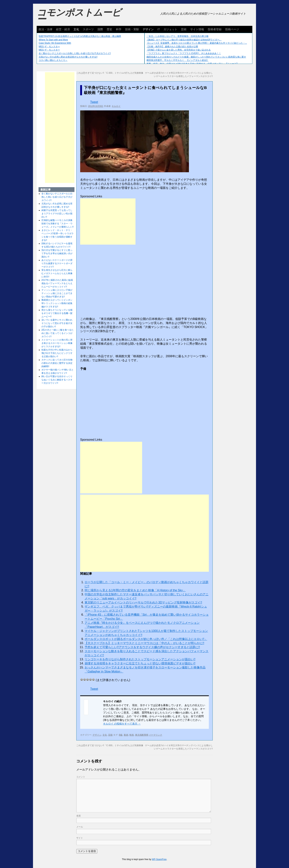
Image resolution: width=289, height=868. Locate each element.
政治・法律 (45, 29)
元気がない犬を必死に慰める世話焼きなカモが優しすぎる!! (68, 57)
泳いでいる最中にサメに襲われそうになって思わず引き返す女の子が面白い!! (57, 323)
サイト (80, 838)
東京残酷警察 (142, 735)
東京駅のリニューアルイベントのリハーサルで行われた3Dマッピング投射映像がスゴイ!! (143, 602)
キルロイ (116, 106)
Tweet (94, 102)
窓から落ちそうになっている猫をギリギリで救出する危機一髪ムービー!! (57, 313)
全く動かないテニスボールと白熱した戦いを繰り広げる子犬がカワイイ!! (75, 53)
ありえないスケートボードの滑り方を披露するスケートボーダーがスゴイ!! (57, 263)
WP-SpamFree (159, 859)
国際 (100, 29)
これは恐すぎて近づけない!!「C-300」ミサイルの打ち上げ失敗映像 (110, 73)
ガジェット (170, 29)
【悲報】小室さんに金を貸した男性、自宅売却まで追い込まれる (179, 50)
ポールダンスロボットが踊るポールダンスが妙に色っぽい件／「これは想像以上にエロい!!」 (146, 639)
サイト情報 (197, 29)
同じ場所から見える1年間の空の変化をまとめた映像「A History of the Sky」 (135, 590)
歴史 (109, 29)
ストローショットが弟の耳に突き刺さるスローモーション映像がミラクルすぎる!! (57, 343)
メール (80, 827)
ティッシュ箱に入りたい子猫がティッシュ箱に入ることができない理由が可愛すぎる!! (57, 293)
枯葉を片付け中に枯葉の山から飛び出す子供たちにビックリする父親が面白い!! (57, 353)
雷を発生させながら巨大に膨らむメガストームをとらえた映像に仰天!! (57, 273)
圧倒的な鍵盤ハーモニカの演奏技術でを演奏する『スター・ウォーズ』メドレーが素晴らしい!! (58, 224)
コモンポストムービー (79, 16)
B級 (121, 735)
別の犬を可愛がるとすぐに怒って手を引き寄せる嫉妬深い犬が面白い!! (57, 253)
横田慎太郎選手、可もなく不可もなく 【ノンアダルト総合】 (177, 60)
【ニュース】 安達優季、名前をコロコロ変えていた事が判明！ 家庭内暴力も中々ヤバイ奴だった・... (197, 43)
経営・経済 (63, 29)
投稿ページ (232, 29)
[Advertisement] (108, 222)
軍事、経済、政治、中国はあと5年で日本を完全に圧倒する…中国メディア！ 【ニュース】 (193, 64)
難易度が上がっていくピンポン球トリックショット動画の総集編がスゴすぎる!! (57, 303)
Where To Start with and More (53, 40)
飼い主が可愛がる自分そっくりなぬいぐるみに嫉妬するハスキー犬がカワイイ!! (57, 380)
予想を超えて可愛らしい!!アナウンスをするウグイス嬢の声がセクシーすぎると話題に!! (142, 647)
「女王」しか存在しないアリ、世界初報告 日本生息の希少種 (177, 36)
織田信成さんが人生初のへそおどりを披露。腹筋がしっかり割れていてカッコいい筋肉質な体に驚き (196, 57)
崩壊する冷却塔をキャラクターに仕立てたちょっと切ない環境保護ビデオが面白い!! (140, 663)
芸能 (110, 735)
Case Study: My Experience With (55, 43)
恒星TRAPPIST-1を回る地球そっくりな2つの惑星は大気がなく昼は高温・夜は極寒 (80, 36)
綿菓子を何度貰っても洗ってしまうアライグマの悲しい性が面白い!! (57, 214)
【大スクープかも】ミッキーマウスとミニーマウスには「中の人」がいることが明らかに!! (144, 643)
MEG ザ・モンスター (49, 47)
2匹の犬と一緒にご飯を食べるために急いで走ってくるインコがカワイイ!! (58, 333)
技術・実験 (132, 29)
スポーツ (88, 29)
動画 (126, 735)
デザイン (148, 29)
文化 (76, 29)
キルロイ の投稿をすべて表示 (122, 724)
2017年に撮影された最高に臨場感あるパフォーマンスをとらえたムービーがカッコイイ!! (57, 283)
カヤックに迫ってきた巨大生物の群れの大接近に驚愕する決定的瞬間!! (57, 363)
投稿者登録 (215, 29)
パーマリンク (156, 735)
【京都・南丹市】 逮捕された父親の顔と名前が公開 (172, 47)
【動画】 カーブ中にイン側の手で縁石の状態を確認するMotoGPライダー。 (184, 40)
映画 (132, 735)
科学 (119, 29)
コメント (81, 777)
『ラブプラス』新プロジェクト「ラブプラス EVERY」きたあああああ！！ (184, 53)
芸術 (184, 29)
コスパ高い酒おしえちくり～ (53, 60)
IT (159, 29)
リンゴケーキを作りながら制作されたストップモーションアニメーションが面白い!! (140, 659)
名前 (79, 816)
